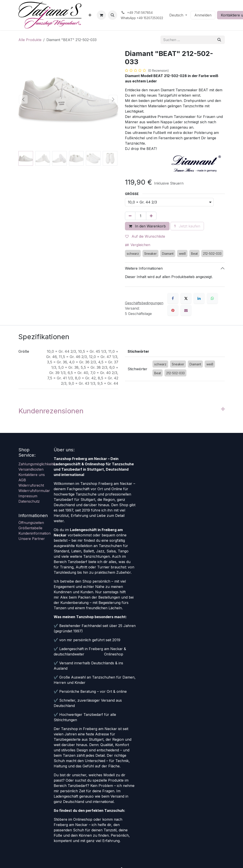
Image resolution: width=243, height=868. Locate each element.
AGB (22, 480)
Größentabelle (30, 528)
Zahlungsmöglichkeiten (38, 464)
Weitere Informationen (144, 268)
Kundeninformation (35, 533)
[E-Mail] (186, 310)
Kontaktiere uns (32, 475)
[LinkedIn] (199, 298)
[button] (113, 15)
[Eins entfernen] (130, 216)
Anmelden (203, 15)
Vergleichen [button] (138, 245)
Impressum (28, 496)
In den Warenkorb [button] (147, 226)
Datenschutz (29, 501)
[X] (186, 298)
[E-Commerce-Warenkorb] (101, 15)
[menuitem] (90, 15)
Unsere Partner (32, 539)
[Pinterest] (173, 310)
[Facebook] (173, 298)
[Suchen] (219, 40)
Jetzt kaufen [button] (187, 226)
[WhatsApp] (212, 298)
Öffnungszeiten (31, 523)
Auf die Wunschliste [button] (145, 236)
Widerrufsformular (34, 491)
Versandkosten (31, 469)
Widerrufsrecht (31, 485)
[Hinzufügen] (151, 216)
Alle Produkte (30, 40)
